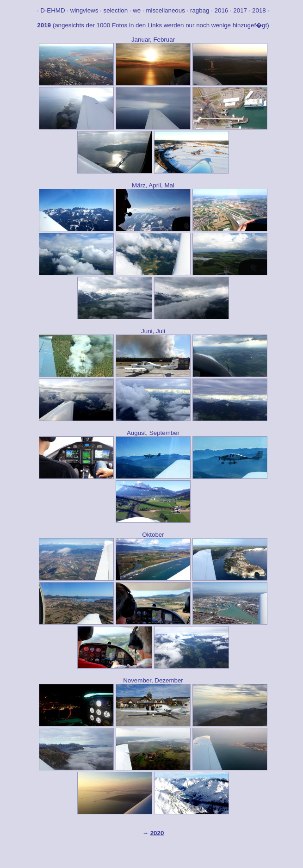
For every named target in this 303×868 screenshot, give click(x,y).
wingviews (84, 10)
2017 (240, 10)
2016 (222, 10)
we (138, 10)
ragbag (200, 10)
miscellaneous (165, 10)
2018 (259, 10)
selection (116, 10)
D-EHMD (53, 10)
